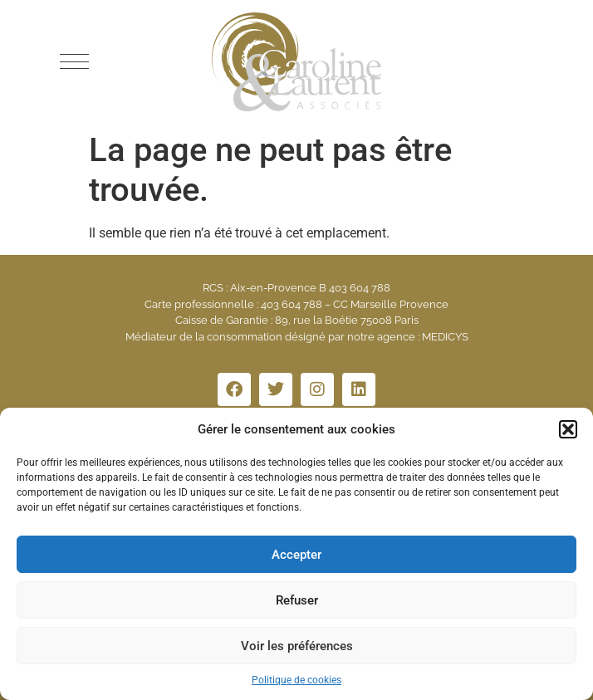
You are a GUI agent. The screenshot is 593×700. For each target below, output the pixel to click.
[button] (568, 429)
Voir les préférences (297, 646)
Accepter (296, 555)
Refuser (297, 600)
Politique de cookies (296, 680)
